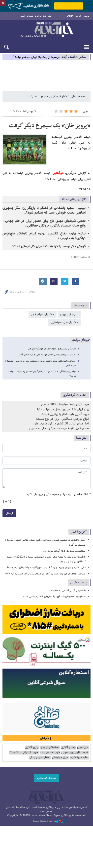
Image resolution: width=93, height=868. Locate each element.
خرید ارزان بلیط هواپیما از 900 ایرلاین (65, 405)
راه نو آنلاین (68, 747)
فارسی (87, 16)
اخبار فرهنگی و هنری (54, 96)
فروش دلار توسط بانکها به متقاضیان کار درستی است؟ (49, 246)
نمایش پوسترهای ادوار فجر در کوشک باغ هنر (52, 349)
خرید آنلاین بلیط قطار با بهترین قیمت (65, 414)
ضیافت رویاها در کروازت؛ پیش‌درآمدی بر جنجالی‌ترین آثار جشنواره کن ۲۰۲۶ (45, 574)
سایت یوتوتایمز (79, 758)
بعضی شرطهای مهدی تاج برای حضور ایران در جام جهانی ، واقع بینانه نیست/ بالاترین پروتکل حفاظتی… (44, 223)
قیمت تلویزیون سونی (75, 753)
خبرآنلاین (46, 30)
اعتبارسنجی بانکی (40, 758)
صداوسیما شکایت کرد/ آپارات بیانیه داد (64, 551)
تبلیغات (30, 16)
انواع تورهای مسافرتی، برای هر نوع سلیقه (62, 419)
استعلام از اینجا (49, 747)
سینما (32, 96)
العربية (79, 16)
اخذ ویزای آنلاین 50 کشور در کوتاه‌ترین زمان (61, 424)
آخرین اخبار (79, 532)
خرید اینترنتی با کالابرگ (23, 753)
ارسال (9, 513)
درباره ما (38, 16)
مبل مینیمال (60, 758)
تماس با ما (47, 16)
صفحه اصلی (79, 96)
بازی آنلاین (31, 747)
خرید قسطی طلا (50, 753)
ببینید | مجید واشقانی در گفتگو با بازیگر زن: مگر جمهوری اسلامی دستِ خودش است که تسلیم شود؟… (44, 210)
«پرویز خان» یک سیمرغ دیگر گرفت (50, 126)
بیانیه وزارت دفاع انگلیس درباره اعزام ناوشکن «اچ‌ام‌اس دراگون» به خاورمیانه (44, 236)
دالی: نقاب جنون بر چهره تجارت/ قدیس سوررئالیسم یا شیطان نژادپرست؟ (46, 568)
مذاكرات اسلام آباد (74, 57)
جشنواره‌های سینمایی (64, 322)
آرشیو (23, 16)
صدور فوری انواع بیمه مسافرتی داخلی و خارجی (59, 428)
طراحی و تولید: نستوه (49, 821)
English (70, 16)
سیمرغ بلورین (69, 314)
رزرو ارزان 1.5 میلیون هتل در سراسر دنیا (63, 410)
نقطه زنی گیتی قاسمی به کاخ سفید (67, 591)
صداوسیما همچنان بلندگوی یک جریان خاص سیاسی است (54, 597)
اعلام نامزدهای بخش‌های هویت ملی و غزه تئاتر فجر (47, 355)
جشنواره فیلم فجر (43, 314)
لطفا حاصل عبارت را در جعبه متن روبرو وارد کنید (58, 495)
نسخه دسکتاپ (46, 778)
